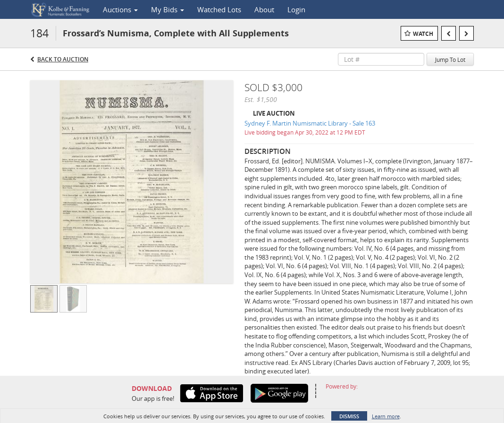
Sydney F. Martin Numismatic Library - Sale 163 (310, 123)
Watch (423, 34)
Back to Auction (63, 59)
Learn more (386, 416)
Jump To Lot (450, 59)
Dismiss (349, 416)
